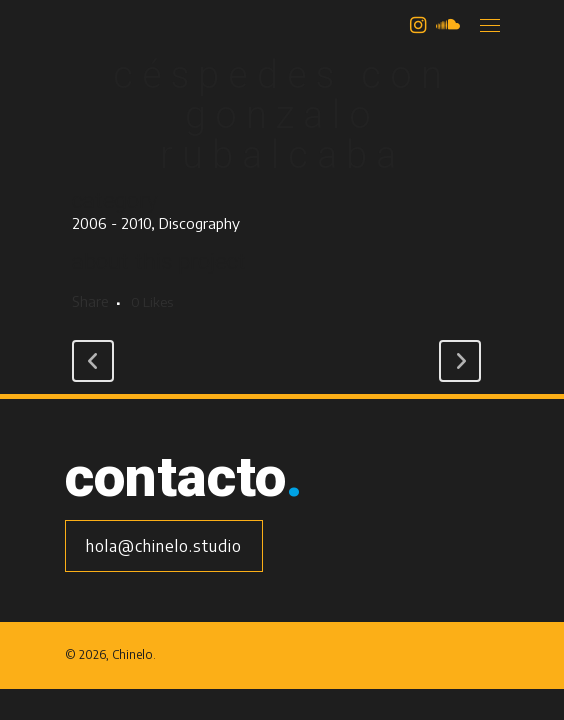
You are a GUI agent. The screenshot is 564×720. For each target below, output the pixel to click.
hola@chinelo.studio (164, 546)
